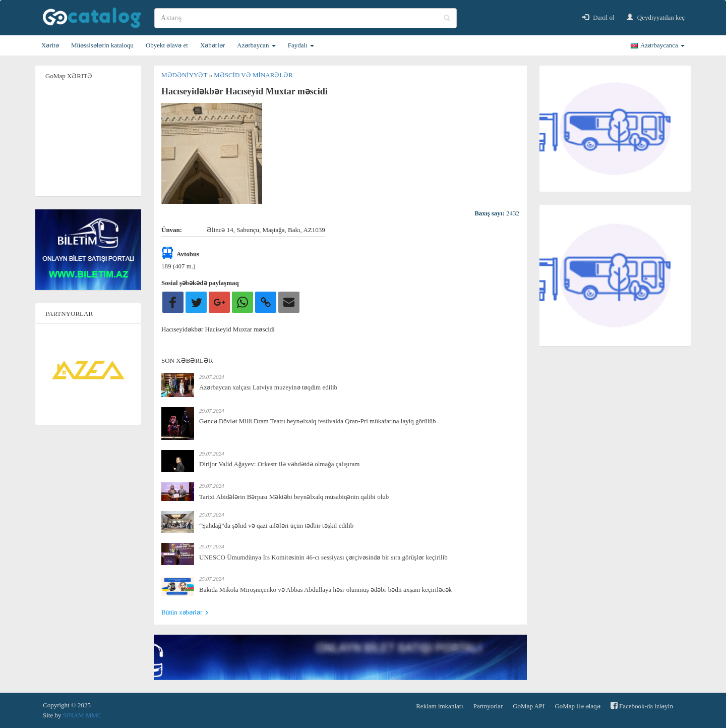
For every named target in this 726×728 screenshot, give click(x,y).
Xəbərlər (213, 45)
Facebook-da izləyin (642, 706)
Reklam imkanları (440, 706)
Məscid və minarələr (253, 75)
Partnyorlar (488, 706)
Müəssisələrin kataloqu (102, 45)
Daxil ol (598, 17)
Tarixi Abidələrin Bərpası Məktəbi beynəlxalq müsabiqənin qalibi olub (294, 497)
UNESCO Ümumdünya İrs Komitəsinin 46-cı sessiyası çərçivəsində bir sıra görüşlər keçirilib (323, 557)
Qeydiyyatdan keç (656, 17)
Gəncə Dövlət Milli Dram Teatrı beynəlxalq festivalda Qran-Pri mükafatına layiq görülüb (317, 421)
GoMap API (529, 706)
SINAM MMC (82, 715)
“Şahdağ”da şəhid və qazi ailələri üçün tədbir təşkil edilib (276, 525)
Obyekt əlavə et (167, 45)
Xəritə (50, 45)
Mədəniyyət (185, 75)
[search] (306, 18)
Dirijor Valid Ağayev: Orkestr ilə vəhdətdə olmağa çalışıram (279, 464)
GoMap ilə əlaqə (577, 706)
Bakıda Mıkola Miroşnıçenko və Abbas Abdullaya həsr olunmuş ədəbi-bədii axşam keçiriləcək (325, 590)
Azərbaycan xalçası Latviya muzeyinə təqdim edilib (268, 387)
